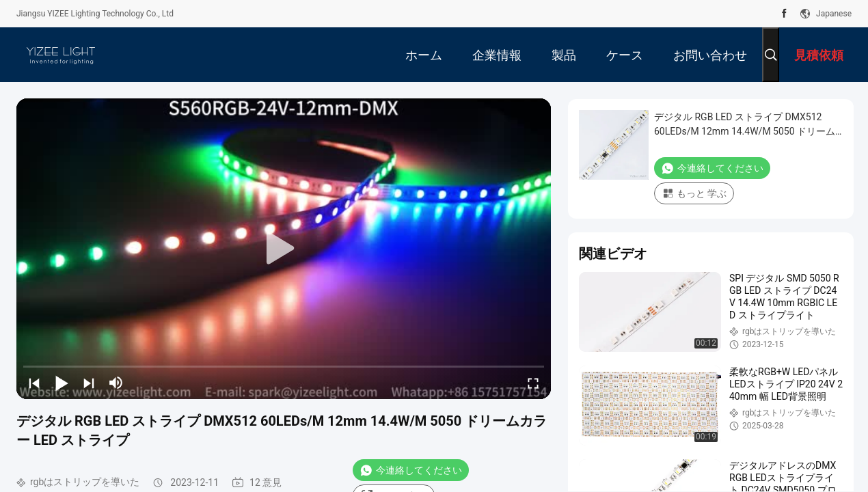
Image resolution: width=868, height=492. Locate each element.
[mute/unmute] (116, 383)
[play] (284, 249)
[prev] (34, 383)
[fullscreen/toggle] (533, 383)
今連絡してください (411, 470)
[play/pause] (62, 383)
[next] (89, 383)
